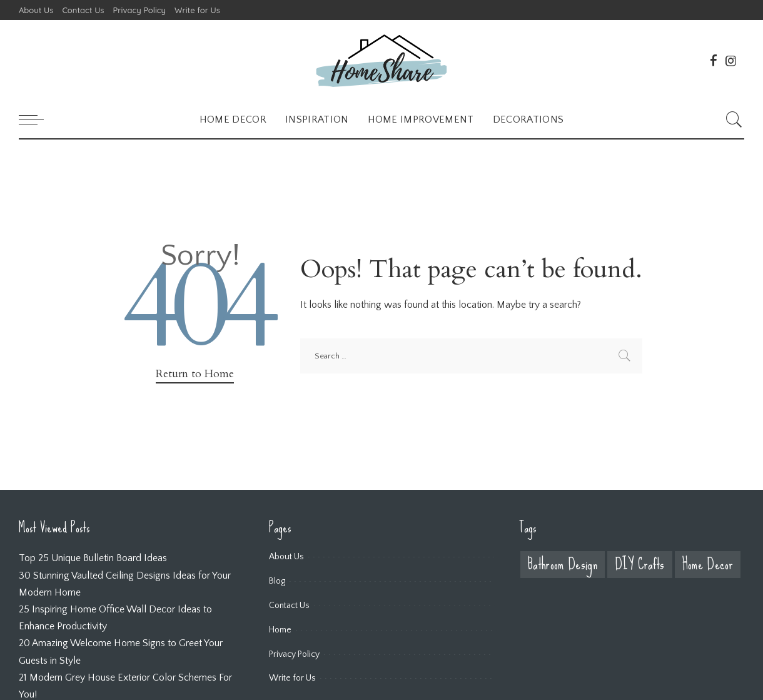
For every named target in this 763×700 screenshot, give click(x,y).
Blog (277, 581)
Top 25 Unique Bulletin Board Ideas (93, 558)
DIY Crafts (639, 565)
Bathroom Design (563, 565)
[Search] (734, 119)
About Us (286, 557)
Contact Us (289, 606)
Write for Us (292, 678)
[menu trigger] (38, 119)
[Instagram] (731, 61)
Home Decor (708, 565)
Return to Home (195, 374)
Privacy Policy (294, 654)
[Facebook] (714, 61)
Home (280, 630)
